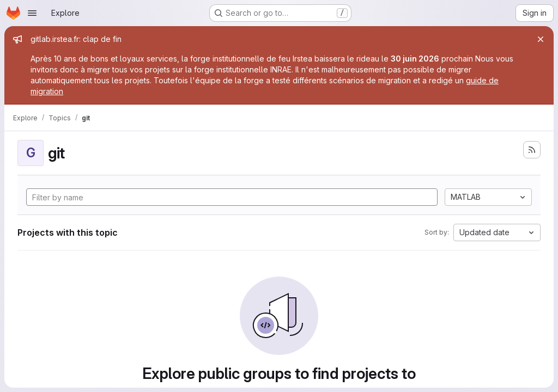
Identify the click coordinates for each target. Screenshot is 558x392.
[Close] (541, 39)
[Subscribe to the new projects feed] (532, 150)
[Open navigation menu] (32, 13)
